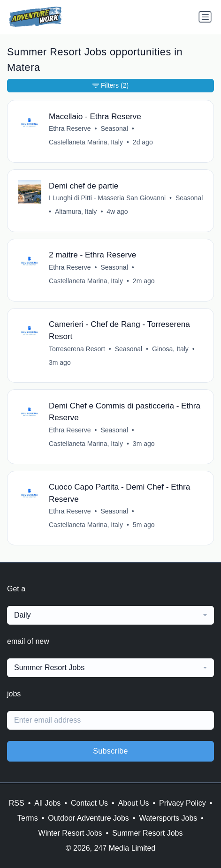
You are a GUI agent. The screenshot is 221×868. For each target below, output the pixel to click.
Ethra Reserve (70, 128)
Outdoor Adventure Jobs (88, 818)
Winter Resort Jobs (70, 833)
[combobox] (110, 615)
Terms (28, 818)
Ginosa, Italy (170, 349)
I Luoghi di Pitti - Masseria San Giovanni (107, 198)
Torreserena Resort (77, 349)
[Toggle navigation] (205, 17)
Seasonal (114, 128)
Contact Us (89, 803)
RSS (17, 803)
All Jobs (47, 803)
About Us (134, 803)
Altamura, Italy (76, 211)
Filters (110, 86)
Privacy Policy (183, 803)
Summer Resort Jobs (147, 833)
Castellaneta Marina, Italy (86, 142)
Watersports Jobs (168, 818)
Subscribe (110, 751)
